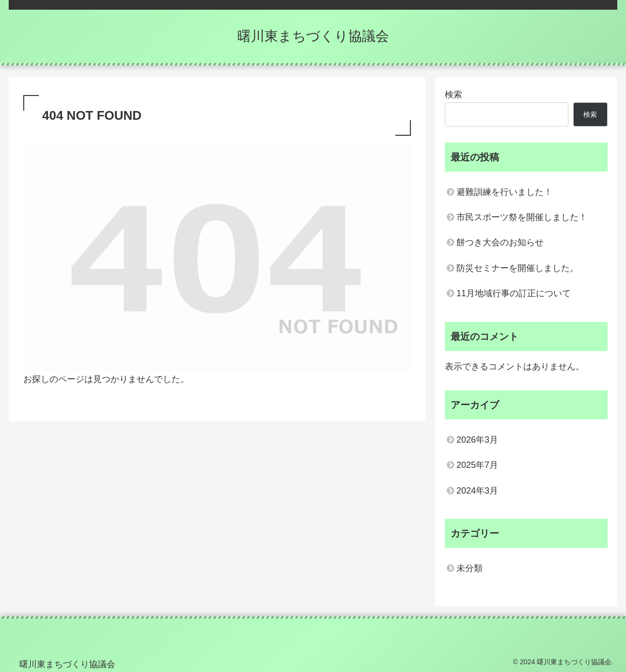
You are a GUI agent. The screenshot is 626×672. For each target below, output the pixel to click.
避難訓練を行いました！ (504, 192)
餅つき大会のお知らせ (500, 242)
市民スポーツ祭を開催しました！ (522, 217)
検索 (454, 95)
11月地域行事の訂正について (514, 293)
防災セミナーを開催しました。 (517, 268)
